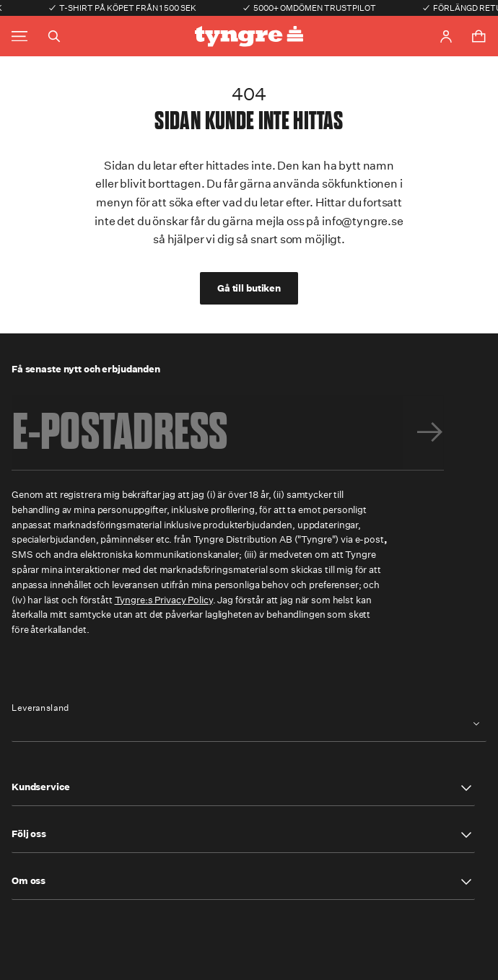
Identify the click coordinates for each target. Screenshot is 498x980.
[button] (243, 788)
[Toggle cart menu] (479, 36)
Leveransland (40, 708)
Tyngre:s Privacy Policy (164, 600)
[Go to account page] (446, 36)
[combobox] (249, 724)
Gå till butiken (249, 288)
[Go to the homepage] (249, 36)
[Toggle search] (54, 36)
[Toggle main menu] (19, 36)
